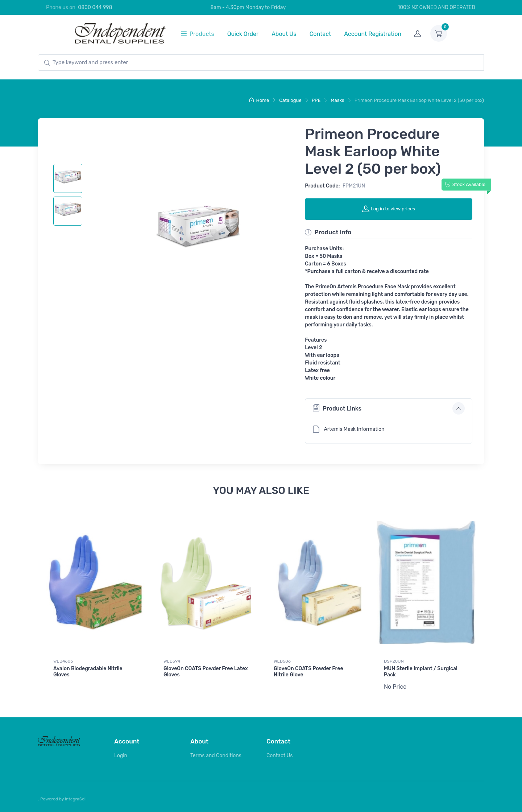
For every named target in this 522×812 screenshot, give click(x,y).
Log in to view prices (389, 209)
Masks (337, 100)
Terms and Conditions (216, 755)
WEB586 (282, 661)
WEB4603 (63, 661)
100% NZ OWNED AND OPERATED (432, 7)
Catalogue (290, 100)
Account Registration (373, 34)
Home (259, 100)
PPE (316, 100)
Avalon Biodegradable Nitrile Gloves (88, 672)
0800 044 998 (95, 7)
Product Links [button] (337, 408)
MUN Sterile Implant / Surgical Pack (421, 672)
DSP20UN (394, 661)
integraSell (76, 799)
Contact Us (279, 755)
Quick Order (243, 34)
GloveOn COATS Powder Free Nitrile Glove (308, 672)
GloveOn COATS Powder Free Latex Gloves (206, 672)
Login (121, 755)
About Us (284, 34)
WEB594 (172, 661)
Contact (320, 34)
